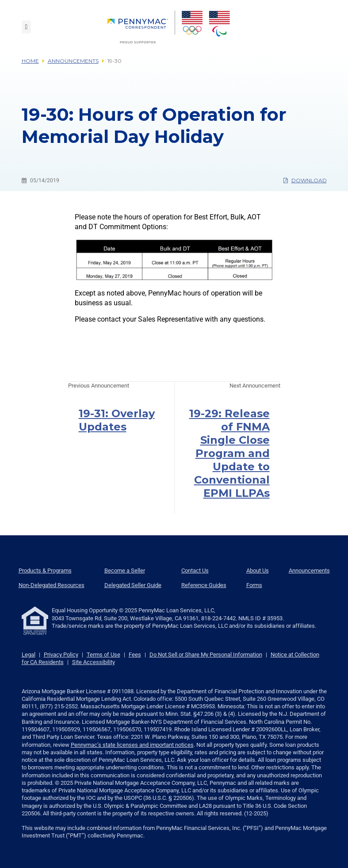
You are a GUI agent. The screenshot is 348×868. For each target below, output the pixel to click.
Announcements (73, 61)
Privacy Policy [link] (61, 655)
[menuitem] (141, 27)
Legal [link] (29, 655)
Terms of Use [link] (103, 655)
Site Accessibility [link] (94, 662)
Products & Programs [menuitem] (45, 570)
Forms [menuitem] (254, 585)
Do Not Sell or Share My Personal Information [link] (206, 655)
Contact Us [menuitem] (195, 570)
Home (30, 61)
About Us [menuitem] (258, 570)
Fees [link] (135, 655)
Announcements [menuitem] (309, 570)
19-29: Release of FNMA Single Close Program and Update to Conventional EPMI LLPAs (229, 453)
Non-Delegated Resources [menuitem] (52, 585)
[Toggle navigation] (27, 27)
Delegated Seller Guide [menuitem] (133, 585)
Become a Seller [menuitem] (125, 570)
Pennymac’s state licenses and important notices (132, 745)
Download (305, 180)
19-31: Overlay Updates (117, 420)
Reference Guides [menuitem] (204, 585)
